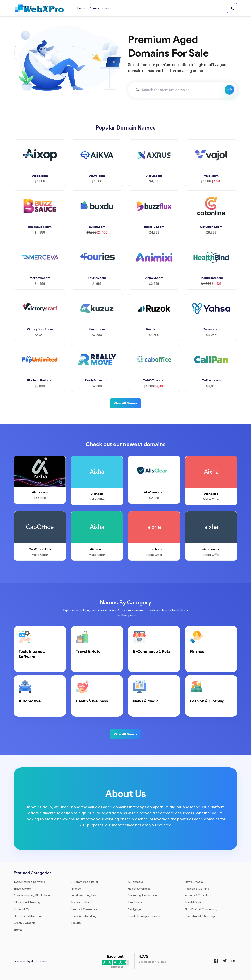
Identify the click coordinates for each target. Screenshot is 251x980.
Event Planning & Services (144, 916)
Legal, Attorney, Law (84, 896)
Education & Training (27, 902)
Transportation (81, 902)
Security (76, 923)
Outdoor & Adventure (28, 916)
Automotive (136, 882)
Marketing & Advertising (143, 896)
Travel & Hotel (23, 889)
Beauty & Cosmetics (84, 909)
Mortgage (134, 909)
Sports (18, 930)
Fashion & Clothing (197, 889)
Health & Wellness (139, 889)
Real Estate (135, 902)
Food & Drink (193, 902)
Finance (76, 889)
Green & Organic (25, 923)
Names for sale (100, 8)
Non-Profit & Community (201, 909)
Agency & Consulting (199, 896)
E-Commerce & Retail (85, 882)
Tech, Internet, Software (29, 882)
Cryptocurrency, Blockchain (32, 896)
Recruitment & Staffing (200, 916)
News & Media (194, 882)
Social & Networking (84, 916)
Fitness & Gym (23, 909)
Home (81, 8)
